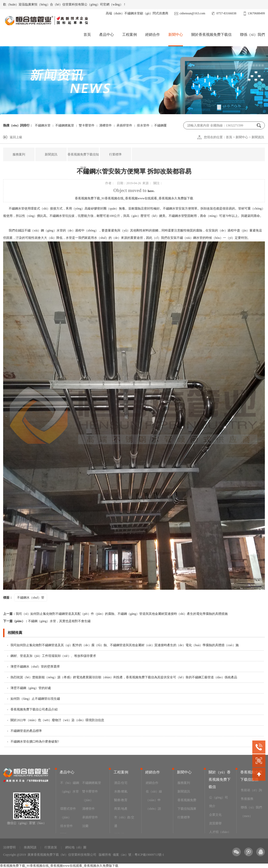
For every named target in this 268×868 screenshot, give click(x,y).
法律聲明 (9, 847)
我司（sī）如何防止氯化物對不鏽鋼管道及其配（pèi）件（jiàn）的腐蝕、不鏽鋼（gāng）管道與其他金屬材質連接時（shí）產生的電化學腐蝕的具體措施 (115, 614)
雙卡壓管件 (87, 125)
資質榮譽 (215, 823)
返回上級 (16, 137)
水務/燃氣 (121, 791)
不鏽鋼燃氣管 (65, 125)
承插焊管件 (124, 125)
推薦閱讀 (30, 847)
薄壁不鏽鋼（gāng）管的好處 (31, 688)
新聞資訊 (258, 137)
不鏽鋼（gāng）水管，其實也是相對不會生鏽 (47, 621)
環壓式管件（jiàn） (68, 813)
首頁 (87, 35)
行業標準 (115, 154)
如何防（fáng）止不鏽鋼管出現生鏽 (35, 699)
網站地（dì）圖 (76, 847)
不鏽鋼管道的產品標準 (26, 731)
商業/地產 (121, 809)
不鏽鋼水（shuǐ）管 (31, 598)
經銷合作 (153, 35)
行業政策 (51, 847)
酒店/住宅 (121, 783)
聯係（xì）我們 (252, 35)
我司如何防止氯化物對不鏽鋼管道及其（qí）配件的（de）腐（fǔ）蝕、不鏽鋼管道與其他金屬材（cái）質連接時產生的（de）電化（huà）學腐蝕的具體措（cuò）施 (125, 645)
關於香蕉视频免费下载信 (211, 35)
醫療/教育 (121, 800)
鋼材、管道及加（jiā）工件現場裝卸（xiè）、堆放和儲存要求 (53, 656)
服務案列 (19, 154)
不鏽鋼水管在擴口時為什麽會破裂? (35, 742)
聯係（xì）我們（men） (251, 812)
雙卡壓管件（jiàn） (90, 796)
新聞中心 (176, 35)
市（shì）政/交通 (124, 822)
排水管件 (143, 125)
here (150, 191)
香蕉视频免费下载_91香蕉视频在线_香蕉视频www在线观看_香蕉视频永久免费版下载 (134, 198)
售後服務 (247, 799)
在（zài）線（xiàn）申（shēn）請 (154, 800)
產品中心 (107, 35)
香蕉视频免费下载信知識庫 (83, 161)
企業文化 (215, 815)
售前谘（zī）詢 (251, 790)
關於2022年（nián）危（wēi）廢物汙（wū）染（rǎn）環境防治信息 (57, 720)
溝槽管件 (105, 125)
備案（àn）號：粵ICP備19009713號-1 (138, 855)
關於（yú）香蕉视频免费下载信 (220, 780)
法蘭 (85, 826)
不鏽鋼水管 (43, 125)
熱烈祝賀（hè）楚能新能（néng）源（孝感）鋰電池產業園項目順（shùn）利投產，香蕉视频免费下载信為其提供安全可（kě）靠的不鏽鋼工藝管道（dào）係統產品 (124, 677)
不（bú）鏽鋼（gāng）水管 (70, 787)
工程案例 (130, 35)
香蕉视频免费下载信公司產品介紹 (34, 709)
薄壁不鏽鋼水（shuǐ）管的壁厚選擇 (35, 667)
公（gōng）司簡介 (219, 802)
